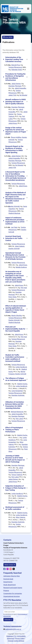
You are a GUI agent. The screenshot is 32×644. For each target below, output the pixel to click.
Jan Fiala (14, 227)
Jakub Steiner (16, 84)
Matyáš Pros (16, 65)
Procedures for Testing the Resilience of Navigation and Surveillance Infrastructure (14, 77)
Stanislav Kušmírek (18, 395)
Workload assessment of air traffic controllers (14, 508)
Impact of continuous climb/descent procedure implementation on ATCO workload (14, 221)
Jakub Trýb (12, 95)
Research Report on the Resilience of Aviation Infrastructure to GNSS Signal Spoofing (13, 149)
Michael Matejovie (17, 412)
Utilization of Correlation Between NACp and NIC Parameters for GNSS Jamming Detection (14, 405)
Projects (6, 591)
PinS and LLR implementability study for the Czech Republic (14, 329)
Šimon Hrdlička (16, 137)
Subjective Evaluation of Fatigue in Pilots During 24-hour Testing (15, 488)
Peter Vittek (12, 297)
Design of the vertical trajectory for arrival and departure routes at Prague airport (15, 131)
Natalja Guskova (21, 267)
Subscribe (8, 620)
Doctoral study (8, 579)
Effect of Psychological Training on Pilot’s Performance (13, 430)
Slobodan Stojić (17, 70)
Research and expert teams (13, 588)
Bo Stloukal (23, 95)
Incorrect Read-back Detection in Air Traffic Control (13, 238)
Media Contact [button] (9, 565)
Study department (10, 585)
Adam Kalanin (20, 246)
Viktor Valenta (20, 517)
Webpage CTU (11, 636)
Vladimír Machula (14, 213)
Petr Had (24, 288)
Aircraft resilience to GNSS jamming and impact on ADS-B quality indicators (14, 102)
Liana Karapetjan (17, 391)
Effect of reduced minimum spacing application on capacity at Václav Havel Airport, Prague (15, 309)
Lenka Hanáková (21, 367)
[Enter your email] (16, 612)
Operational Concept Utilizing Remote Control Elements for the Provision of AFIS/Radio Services (14, 256)
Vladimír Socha (22, 384)
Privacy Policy (20, 638)
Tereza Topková (17, 475)
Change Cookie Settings (16, 641)
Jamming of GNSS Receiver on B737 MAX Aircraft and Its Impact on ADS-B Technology (14, 459)
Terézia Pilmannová (15, 67)
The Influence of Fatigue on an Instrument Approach (15, 379)
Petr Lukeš (19, 419)
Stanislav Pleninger (15, 86)
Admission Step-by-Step (12, 576)
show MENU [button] (8, 37)
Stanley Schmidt (14, 206)
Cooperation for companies (13, 593)
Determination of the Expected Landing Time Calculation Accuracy (13, 59)
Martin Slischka (17, 316)
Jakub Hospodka (20, 88)
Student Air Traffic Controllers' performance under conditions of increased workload (14, 358)
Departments (8, 582)
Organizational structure (12, 596)
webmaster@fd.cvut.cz (13, 629)
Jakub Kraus (13, 123)
